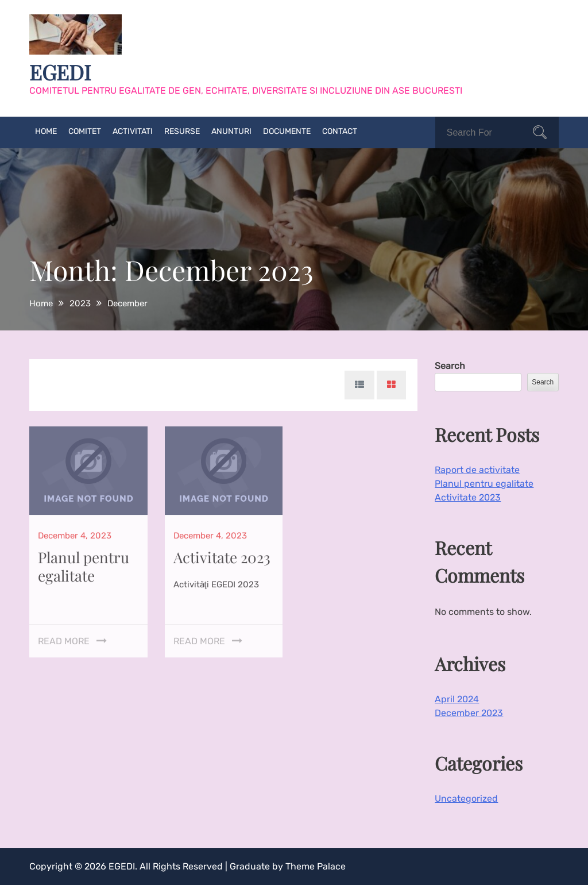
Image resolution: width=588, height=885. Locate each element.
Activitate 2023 (222, 553)
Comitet (85, 131)
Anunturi (231, 131)
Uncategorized (466, 799)
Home (46, 131)
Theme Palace (316, 866)
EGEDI (60, 72)
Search (450, 366)
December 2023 (469, 713)
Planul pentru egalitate (84, 562)
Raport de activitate (477, 470)
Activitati (133, 131)
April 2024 (457, 699)
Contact (340, 131)
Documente (287, 131)
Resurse (182, 131)
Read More (64, 637)
